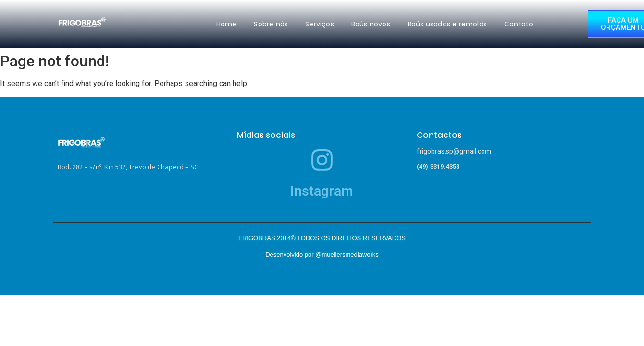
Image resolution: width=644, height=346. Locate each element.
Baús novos (371, 24)
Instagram (322, 191)
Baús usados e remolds (447, 24)
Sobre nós (271, 24)
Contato (519, 24)
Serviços (320, 24)
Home (227, 24)
